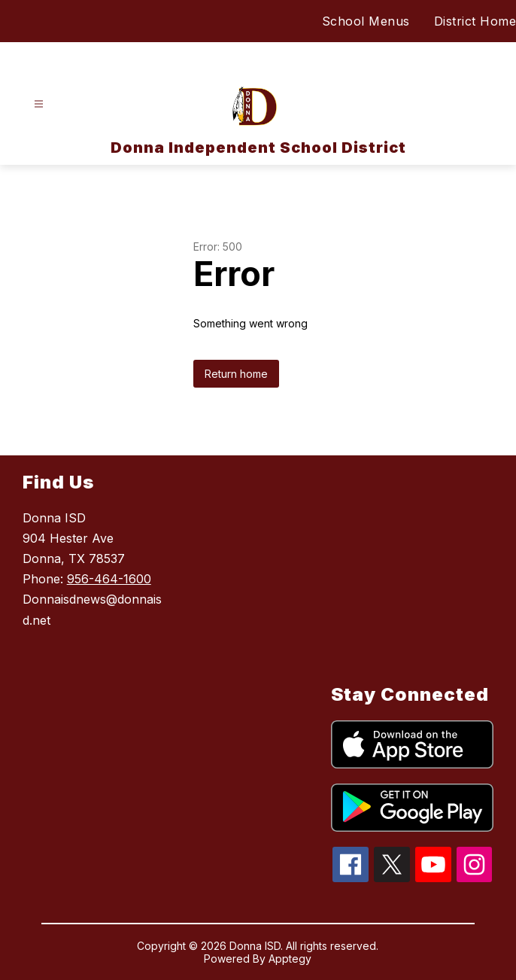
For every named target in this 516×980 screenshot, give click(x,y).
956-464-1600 (109, 579)
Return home (236, 374)
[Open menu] (39, 104)
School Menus (366, 21)
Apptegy (290, 959)
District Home (475, 21)
